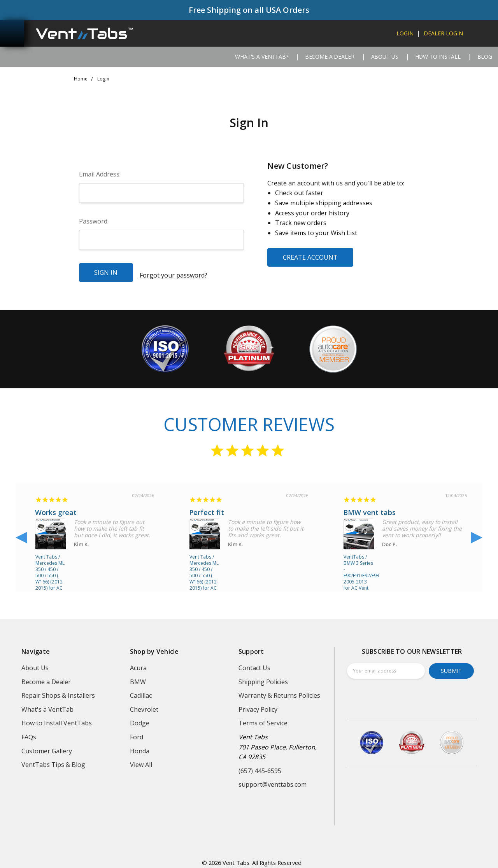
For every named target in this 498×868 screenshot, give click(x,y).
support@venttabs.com (273, 779)
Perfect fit (207, 507)
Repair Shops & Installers (58, 690)
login (405, 33)
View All (141, 760)
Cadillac (141, 690)
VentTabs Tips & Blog (53, 760)
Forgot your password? (174, 272)
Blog (485, 57)
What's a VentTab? (262, 57)
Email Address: (100, 174)
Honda (140, 746)
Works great (56, 507)
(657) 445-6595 (260, 765)
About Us (385, 57)
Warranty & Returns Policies (279, 690)
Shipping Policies (263, 676)
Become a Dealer (330, 57)
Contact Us (254, 662)
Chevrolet (144, 704)
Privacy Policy (258, 704)
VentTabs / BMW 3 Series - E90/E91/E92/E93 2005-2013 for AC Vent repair (359, 563)
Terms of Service (263, 718)
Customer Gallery (47, 746)
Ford (137, 732)
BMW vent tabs (369, 507)
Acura (138, 662)
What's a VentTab (47, 704)
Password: (94, 221)
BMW (138, 676)
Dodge (140, 718)
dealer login (443, 33)
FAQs (29, 732)
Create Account (310, 257)
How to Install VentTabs (57, 718)
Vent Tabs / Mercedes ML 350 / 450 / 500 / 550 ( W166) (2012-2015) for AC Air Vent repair (50, 563)
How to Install (438, 57)
